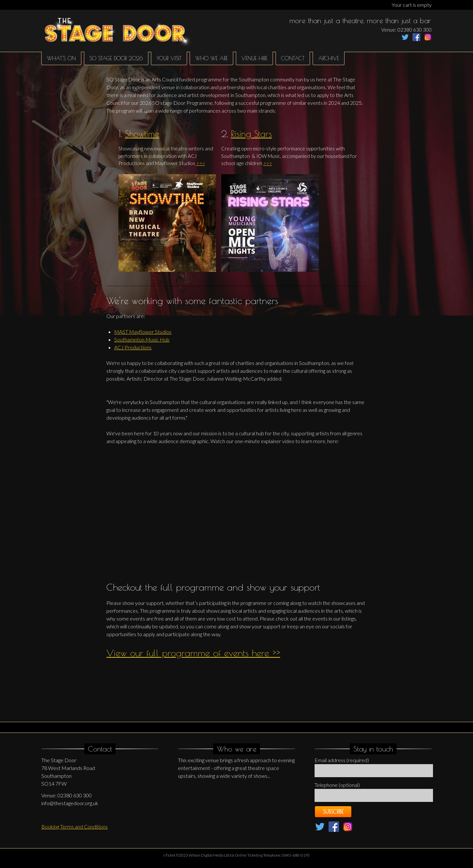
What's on (61, 58)
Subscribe (333, 812)
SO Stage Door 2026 (116, 58)
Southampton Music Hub (142, 339)
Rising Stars (251, 134)
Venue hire (254, 58)
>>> (201, 163)
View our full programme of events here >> (193, 653)
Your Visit (169, 58)
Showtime (142, 134)
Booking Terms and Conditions (74, 826)
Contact (293, 58)
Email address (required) (342, 760)
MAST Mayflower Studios (143, 332)
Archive (329, 58)
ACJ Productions (133, 347)
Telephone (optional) (337, 785)
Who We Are (211, 58)
